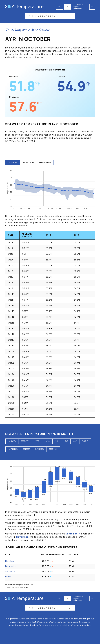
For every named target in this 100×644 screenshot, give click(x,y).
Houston (9, 561)
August (85, 441)
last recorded (29, 163)
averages (13, 163)
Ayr (33, 30)
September (13, 449)
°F (68, 7)
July (75, 441)
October (44, 30)
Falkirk (8, 577)
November (39, 449)
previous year (46, 163)
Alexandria (10, 572)
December (53, 449)
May (57, 441)
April (48, 441)
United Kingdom (16, 30)
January (12, 441)
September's (73, 534)
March (37, 441)
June (66, 441)
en (92, 598)
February (25, 441)
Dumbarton (11, 567)
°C (60, 7)
